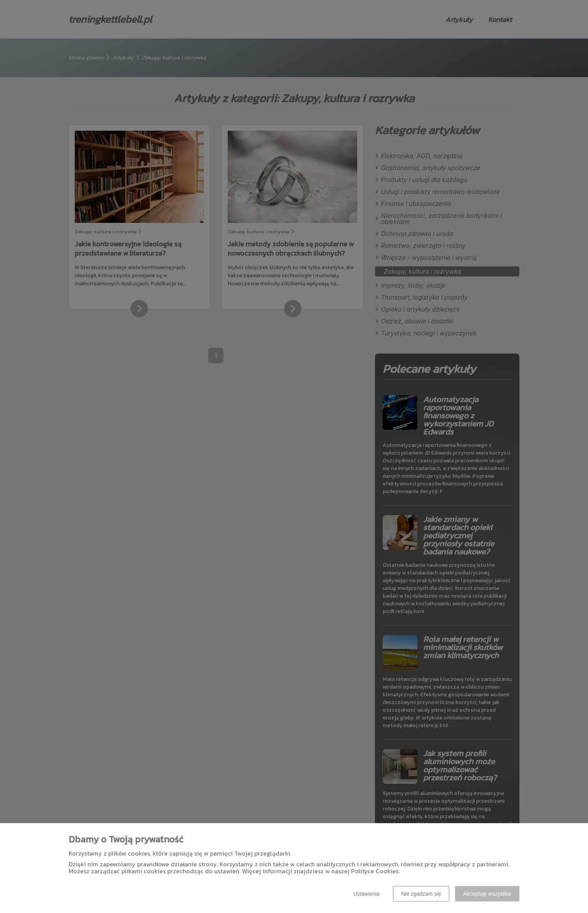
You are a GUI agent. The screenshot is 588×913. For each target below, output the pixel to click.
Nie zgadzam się (421, 894)
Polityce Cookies (375, 871)
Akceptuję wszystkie (487, 894)
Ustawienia (366, 894)
